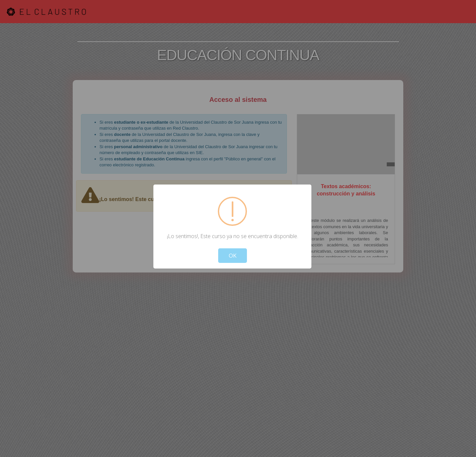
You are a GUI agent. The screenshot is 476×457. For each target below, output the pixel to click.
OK (233, 255)
